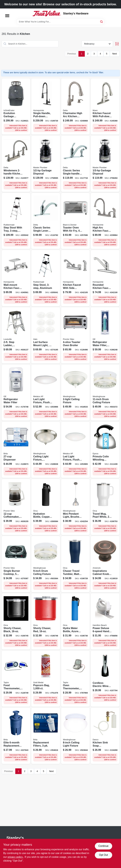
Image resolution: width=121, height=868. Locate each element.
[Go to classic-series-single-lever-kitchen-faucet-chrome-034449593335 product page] (46, 221)
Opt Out (103, 855)
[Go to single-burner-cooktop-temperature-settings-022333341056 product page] (16, 564)
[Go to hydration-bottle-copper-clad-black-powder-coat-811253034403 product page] (46, 507)
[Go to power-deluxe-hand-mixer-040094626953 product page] (105, 622)
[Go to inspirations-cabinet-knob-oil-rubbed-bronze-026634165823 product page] (105, 564)
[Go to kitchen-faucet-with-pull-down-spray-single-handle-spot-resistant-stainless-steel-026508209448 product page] (105, 107)
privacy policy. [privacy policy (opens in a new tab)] (15, 857)
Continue (103, 846)
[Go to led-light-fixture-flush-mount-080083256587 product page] (75, 450)
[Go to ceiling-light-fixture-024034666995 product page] (75, 736)
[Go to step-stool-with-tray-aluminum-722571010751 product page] (16, 221)
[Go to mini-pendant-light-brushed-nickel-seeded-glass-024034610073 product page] (75, 507)
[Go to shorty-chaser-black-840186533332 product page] (16, 622)
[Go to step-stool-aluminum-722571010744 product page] (46, 278)
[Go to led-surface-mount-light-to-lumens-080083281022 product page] (46, 335)
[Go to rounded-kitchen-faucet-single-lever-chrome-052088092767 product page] (105, 278)
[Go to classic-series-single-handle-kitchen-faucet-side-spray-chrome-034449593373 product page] (75, 164)
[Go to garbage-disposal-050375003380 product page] (105, 164)
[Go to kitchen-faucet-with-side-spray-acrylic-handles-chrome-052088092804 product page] (75, 278)
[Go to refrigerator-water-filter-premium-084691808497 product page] (105, 335)
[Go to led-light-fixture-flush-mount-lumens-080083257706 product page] (46, 393)
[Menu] (7, 16)
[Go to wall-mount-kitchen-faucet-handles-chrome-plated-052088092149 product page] (16, 278)
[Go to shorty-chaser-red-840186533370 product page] (46, 622)
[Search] (102, 21)
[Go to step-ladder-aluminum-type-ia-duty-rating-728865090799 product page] (16, 335)
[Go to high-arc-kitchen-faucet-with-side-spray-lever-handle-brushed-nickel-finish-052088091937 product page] (105, 221)
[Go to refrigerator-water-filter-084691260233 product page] (16, 393)
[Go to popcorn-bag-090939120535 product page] (46, 679)
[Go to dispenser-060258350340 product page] (16, 450)
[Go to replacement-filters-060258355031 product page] (46, 736)
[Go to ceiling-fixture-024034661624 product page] (75, 393)
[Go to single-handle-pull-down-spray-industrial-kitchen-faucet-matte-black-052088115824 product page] (46, 107)
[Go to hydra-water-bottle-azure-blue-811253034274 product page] (75, 622)
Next (115, 54)
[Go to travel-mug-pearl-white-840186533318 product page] (105, 507)
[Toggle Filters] (117, 44)
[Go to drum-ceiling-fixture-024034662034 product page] (46, 564)
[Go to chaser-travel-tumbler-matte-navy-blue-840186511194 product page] (75, 564)
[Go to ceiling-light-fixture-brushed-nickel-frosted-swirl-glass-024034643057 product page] (46, 450)
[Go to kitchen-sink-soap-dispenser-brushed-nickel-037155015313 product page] (105, 736)
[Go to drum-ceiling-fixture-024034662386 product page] (105, 393)
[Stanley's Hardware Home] (47, 13)
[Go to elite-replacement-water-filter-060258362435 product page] (16, 736)
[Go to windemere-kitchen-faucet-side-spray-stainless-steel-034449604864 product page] (16, 164)
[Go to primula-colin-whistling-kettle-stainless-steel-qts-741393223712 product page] (105, 450)
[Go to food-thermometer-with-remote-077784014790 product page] (16, 679)
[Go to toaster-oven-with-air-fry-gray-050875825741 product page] (75, 221)
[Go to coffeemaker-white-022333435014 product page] (16, 507)
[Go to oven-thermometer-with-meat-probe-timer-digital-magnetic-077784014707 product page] (75, 679)
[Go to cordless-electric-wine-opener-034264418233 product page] (105, 679)
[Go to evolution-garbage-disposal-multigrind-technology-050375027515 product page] (16, 107)
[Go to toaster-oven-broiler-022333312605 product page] (75, 335)
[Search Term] (60, 22)
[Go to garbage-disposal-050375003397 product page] (46, 164)
